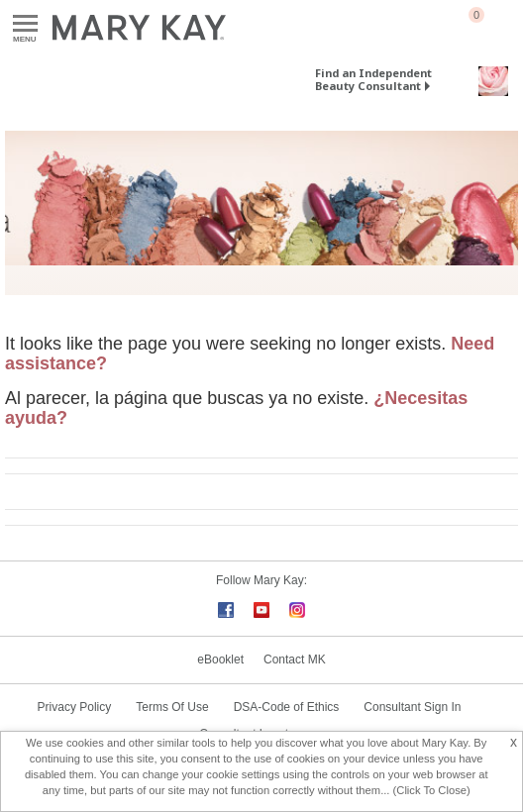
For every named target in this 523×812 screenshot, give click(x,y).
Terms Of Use (172, 707)
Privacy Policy (75, 707)
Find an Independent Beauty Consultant (373, 79)
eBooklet (220, 660)
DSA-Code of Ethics (287, 707)
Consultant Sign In (412, 707)
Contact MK (295, 660)
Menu (25, 24)
